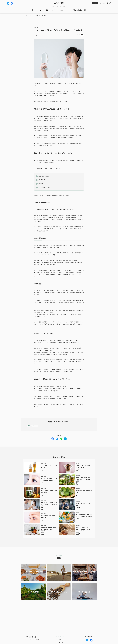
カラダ (54, 10)
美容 (47, 10)
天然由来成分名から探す (79, 10)
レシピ (39, 10)
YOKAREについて (61, 637)
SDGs (62, 10)
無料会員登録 (102, 3)
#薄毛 (29, 426)
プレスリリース (60, 640)
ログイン (95, 3)
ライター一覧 (60, 643)
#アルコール (35, 426)
